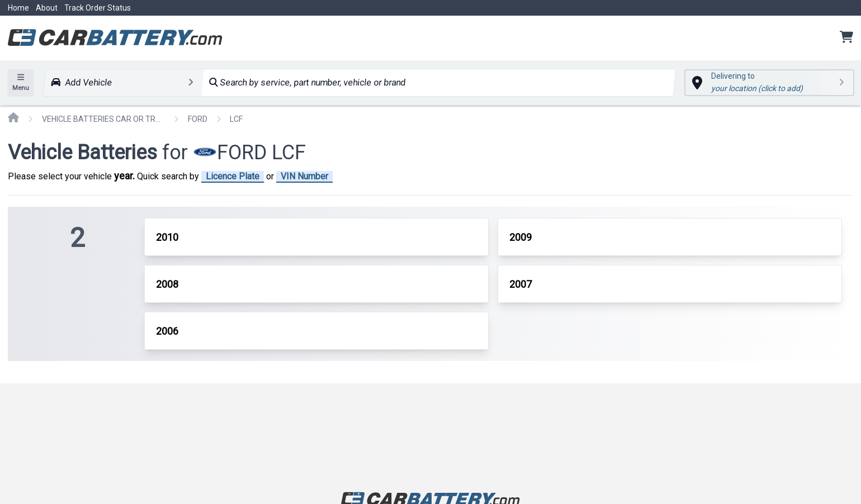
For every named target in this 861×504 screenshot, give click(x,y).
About (47, 8)
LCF (236, 119)
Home (18, 8)
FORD (198, 119)
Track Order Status (98, 8)
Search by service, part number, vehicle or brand (307, 82)
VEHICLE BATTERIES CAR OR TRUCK (103, 119)
